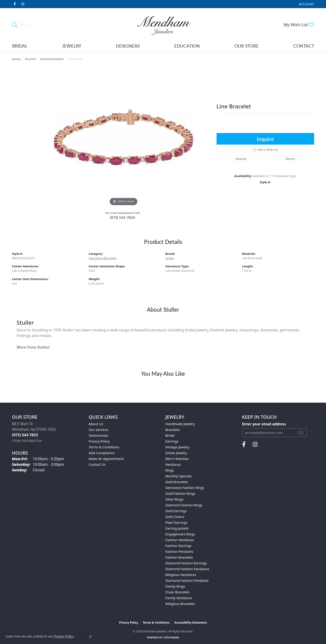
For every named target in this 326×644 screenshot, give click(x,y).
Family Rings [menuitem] (175, 586)
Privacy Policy (99, 441)
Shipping (241, 159)
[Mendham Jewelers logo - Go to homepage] (163, 25)
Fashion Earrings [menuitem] (179, 546)
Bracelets (30, 59)
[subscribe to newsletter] (301, 433)
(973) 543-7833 (122, 217)
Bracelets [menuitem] (173, 430)
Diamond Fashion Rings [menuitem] (184, 505)
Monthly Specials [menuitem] (179, 476)
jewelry (16, 59)
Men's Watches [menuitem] (177, 459)
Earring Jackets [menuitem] (177, 528)
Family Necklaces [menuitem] (179, 598)
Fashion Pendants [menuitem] (179, 552)
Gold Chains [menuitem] (175, 517)
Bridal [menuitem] (170, 435)
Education (187, 46)
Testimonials (99, 435)
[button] (306, 4)
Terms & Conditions (104, 447)
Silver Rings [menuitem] (175, 499)
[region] (124, 137)
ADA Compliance (102, 453)
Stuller (170, 258)
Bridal (20, 46)
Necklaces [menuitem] (173, 464)
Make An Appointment (106, 459)
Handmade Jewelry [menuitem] (180, 424)
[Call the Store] (25, 435)
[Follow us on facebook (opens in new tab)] (15, 4)
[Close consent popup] (90, 637)
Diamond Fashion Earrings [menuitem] (186, 563)
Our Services (99, 430)
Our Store (247, 46)
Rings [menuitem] (170, 470)
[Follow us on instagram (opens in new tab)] (23, 4)
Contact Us (97, 464)
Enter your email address (264, 424)
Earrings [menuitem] (172, 441)
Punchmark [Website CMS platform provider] (171, 638)
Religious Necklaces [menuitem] (181, 575)
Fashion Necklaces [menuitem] (180, 540)
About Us (96, 424)
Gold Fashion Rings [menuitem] (180, 494)
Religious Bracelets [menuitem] (180, 604)
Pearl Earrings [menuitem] (176, 523)
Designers (128, 46)
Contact (304, 46)
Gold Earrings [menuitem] (176, 511)
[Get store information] (27, 441)
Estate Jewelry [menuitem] (176, 453)
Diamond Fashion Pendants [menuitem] (187, 581)
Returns (290, 159)
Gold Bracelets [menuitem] (177, 482)
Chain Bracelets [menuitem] (178, 592)
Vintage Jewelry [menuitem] (177, 447)
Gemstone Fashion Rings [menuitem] (185, 488)
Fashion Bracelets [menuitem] (179, 557)
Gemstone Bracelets (52, 59)
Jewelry (72, 46)
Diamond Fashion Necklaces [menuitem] (188, 569)
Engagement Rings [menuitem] (180, 534)
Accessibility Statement (191, 623)
